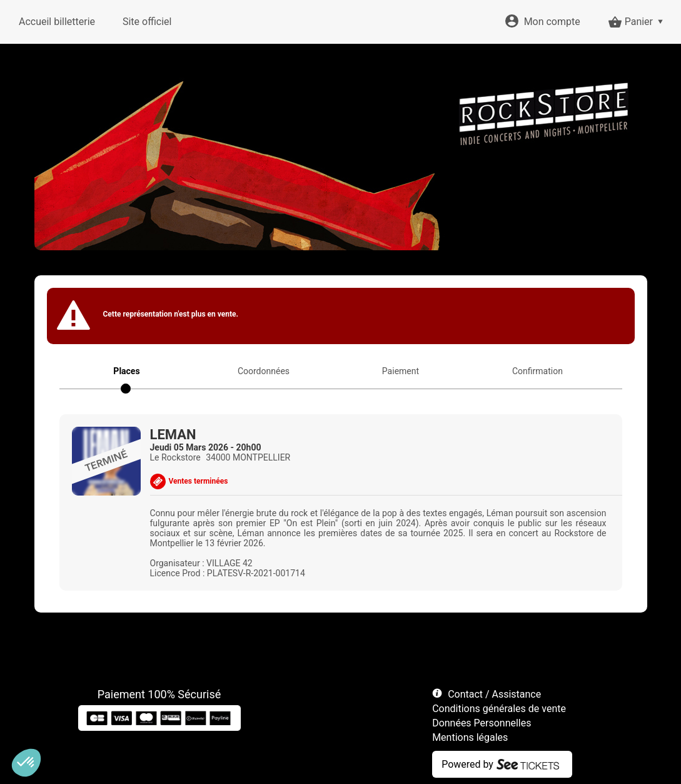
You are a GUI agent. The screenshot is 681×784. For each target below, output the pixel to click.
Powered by (467, 764)
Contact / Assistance (494, 694)
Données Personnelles (482, 723)
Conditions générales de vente (499, 709)
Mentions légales (470, 737)
